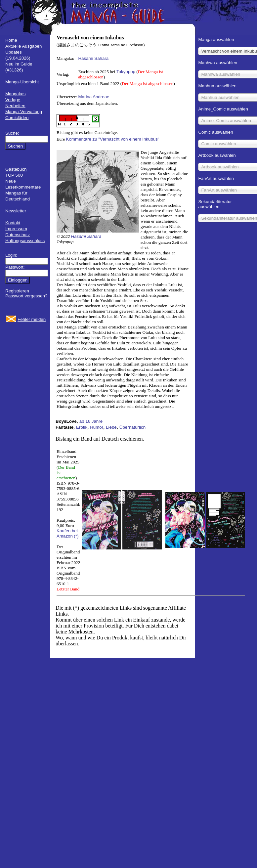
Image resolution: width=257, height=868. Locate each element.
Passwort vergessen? (26, 296)
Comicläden (17, 118)
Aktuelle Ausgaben (23, 46)
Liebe (111, 427)
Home (11, 40)
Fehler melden (32, 319)
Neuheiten (15, 106)
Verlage (13, 100)
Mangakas (16, 94)
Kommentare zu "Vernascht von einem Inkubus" (113, 139)
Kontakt (13, 223)
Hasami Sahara (93, 58)
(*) (76, 536)
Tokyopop (126, 72)
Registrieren (17, 291)
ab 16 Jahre (91, 421)
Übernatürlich (132, 427)
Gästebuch (16, 169)
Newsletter (16, 211)
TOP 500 (14, 175)
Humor (97, 427)
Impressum (16, 229)
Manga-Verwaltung (24, 112)
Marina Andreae (94, 97)
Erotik (82, 427)
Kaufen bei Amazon (67, 533)
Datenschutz (18, 235)
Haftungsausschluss (25, 241)
